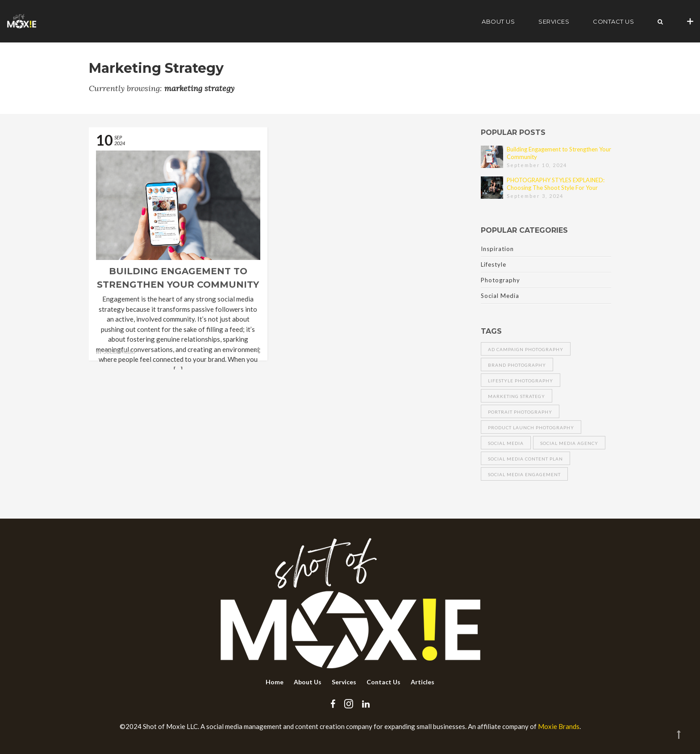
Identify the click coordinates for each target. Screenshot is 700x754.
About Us (498, 21)
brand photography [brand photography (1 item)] (517, 365)
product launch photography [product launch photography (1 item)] (531, 427)
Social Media (119, 351)
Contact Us (613, 21)
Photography (500, 280)
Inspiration (497, 249)
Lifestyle (494, 264)
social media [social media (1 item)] (506, 443)
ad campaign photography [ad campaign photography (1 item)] (526, 349)
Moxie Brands (559, 726)
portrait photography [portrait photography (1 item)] (520, 412)
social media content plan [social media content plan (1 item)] (525, 459)
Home (275, 682)
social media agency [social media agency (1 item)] (569, 443)
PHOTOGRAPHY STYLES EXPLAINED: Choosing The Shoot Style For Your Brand (556, 184)
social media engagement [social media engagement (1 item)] (524, 474)
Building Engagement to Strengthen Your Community (559, 153)
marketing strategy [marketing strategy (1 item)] (517, 396)
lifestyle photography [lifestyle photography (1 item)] (521, 381)
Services (554, 21)
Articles (423, 682)
